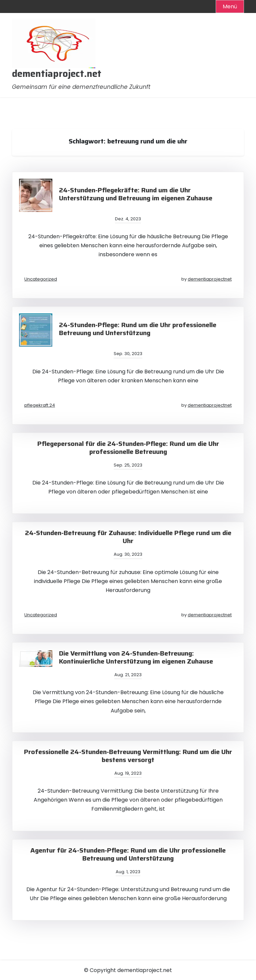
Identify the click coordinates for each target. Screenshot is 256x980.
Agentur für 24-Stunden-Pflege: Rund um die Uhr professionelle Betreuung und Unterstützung (128, 854)
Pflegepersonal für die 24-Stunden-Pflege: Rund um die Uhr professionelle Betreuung (128, 448)
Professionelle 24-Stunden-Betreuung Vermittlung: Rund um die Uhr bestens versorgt (128, 756)
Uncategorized (41, 279)
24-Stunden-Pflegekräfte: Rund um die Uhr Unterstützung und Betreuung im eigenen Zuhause (136, 194)
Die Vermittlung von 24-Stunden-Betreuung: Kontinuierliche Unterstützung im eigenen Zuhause (136, 657)
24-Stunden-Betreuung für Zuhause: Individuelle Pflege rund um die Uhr (128, 537)
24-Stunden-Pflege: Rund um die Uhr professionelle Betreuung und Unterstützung (138, 329)
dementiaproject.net (57, 74)
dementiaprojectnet (210, 279)
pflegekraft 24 (40, 405)
